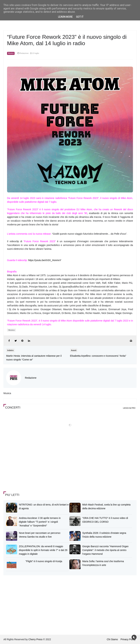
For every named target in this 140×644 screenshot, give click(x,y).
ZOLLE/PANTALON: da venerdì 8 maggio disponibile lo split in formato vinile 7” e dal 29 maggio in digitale (43, 550)
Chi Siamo (112, 639)
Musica (11, 53)
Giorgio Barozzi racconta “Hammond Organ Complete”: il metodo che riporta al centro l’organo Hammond (105, 550)
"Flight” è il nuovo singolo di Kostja (44, 561)
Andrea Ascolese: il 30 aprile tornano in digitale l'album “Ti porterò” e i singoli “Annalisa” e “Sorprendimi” (40, 522)
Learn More (65, 17)
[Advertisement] (29, 464)
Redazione (31, 378)
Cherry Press (36, 639)
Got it (80, 17)
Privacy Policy (128, 639)
